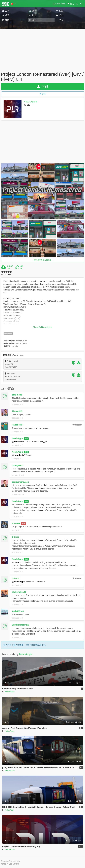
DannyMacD (18, 466)
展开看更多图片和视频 (43, 260)
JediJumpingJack (20, 482)
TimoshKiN (17, 411)
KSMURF (16, 523)
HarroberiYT (18, 425)
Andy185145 (18, 611)
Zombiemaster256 (20, 625)
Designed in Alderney (11, 861)
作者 (26, 439)
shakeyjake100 (19, 592)
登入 (15, 645)
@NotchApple (19, 582)
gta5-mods (17, 395)
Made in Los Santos (10, 864)
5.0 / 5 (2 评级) (6, 275)
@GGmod (17, 562)
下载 (43, 87)
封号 (23, 524)
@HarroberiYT (19, 455)
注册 (21, 645)
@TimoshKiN (18, 442)
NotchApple (30, 102)
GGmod (16, 537)
